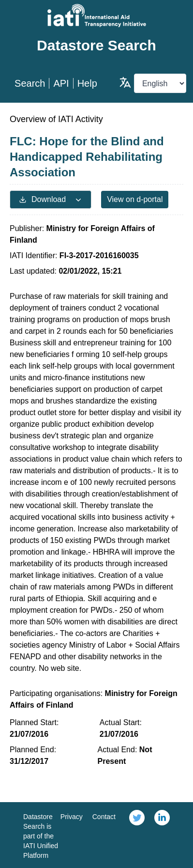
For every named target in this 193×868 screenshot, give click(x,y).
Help (87, 83)
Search (30, 83)
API (61, 83)
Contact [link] (104, 817)
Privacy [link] (72, 817)
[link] (137, 835)
